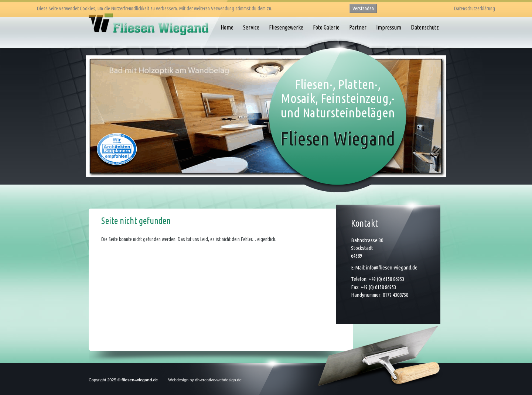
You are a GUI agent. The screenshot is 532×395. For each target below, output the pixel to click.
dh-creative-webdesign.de (218, 380)
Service (251, 27)
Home (227, 27)
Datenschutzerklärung (475, 8)
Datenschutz (425, 27)
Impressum (389, 27)
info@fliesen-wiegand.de (392, 267)
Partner (358, 27)
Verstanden (363, 8)
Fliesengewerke (286, 27)
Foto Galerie (326, 27)
